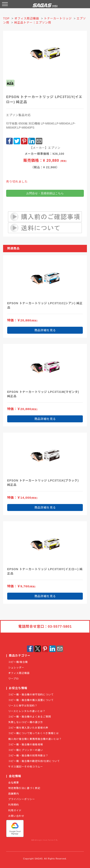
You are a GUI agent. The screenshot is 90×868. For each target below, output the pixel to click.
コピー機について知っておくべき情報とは (33, 733)
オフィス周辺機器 (27, 18)
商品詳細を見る (45, 330)
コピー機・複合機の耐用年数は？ (28, 756)
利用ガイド (15, 810)
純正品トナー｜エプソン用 (33, 23)
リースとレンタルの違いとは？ (27, 711)
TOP (6, 18)
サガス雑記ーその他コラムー (26, 767)
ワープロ (13, 679)
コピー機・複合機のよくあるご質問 (30, 717)
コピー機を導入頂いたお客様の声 (28, 728)
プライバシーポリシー (22, 799)
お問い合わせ (16, 816)
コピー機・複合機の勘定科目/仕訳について (34, 761)
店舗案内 (14, 794)
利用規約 (14, 805)
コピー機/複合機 (18, 662)
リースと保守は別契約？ (23, 706)
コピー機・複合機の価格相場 (26, 745)
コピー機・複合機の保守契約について (31, 695)
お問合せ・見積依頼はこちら (45, 193)
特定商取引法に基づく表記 (24, 788)
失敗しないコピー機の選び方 (26, 722)
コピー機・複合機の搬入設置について (31, 700)
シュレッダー (16, 668)
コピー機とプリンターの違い (26, 750)
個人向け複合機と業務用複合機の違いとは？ (35, 739)
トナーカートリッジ (58, 18)
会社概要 (14, 783)
